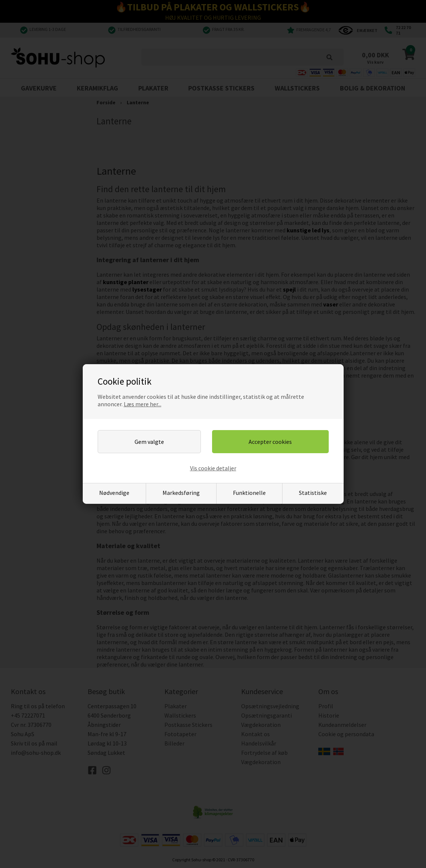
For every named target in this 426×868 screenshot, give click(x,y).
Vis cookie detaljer (213, 468)
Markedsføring (181, 493)
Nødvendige (114, 493)
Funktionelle (249, 493)
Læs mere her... (143, 404)
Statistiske (313, 493)
